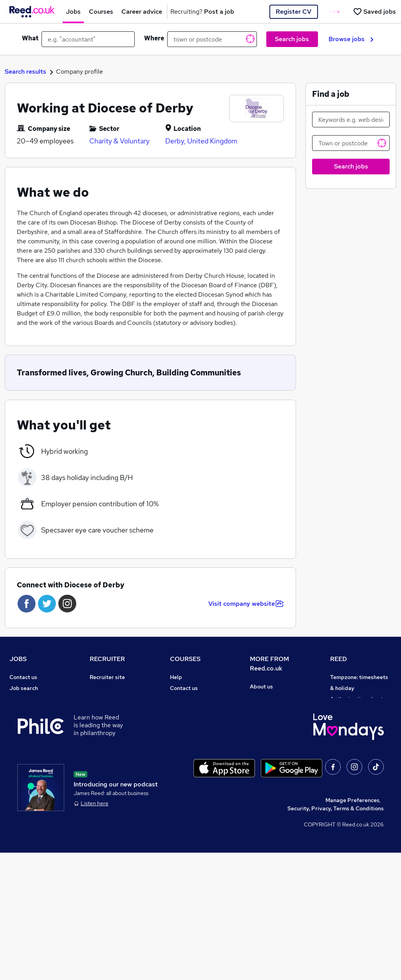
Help (15, 787)
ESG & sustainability (357, 820)
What (30, 38)
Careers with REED (354, 765)
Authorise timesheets (358, 699)
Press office (266, 708)
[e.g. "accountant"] (88, 39)
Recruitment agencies (118, 710)
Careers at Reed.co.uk (278, 697)
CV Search (103, 699)
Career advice (28, 754)
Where (154, 38)
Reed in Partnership (356, 754)
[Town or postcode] (351, 143)
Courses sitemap (192, 787)
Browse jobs (351, 39)
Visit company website (246, 604)
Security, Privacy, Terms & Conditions (336, 936)
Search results (25, 72)
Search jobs (292, 39)
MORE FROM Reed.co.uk (269, 664)
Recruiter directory (34, 699)
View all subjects (191, 710)
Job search (24, 688)
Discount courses (192, 721)
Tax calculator (27, 765)
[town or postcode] (212, 39)
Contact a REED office (38, 798)
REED (339, 659)
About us (261, 687)
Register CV (294, 12)
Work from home (31, 710)
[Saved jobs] (374, 12)
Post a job (103, 688)
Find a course (187, 699)
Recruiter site (107, 677)
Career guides (188, 765)
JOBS (18, 659)
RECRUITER (107, 659)
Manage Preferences (352, 927)
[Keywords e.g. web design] (351, 120)
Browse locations (31, 732)
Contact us (23, 677)
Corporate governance (279, 719)
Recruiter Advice (111, 721)
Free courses (186, 732)
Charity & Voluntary (119, 141)
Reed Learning (349, 743)
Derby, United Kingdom (201, 141)
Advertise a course (194, 776)
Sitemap (20, 809)
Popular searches (32, 743)
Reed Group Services (357, 710)
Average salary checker (40, 776)
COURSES (185, 659)
